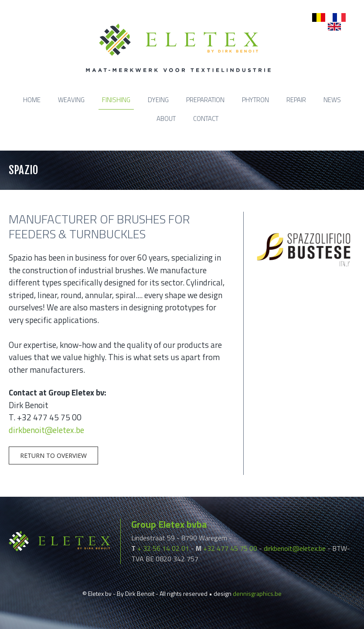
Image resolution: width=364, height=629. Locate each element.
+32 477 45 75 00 (230, 548)
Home (32, 100)
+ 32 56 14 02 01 (163, 548)
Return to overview (53, 455)
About (166, 119)
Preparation (205, 100)
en (331, 27)
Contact (206, 119)
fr (335, 18)
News (332, 100)
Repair (296, 100)
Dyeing (158, 100)
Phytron (255, 100)
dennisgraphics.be (257, 593)
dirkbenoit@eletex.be (46, 430)
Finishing (116, 100)
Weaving (71, 100)
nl (315, 18)
